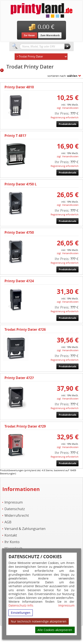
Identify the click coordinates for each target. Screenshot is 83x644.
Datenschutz (15, 509)
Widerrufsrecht (17, 516)
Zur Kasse (29, 35)
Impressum (66, 605)
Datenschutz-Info (21, 605)
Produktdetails (67, 124)
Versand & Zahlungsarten (25, 529)
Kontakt (11, 535)
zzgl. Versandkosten (68, 108)
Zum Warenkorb (50, 35)
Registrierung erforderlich (65, 117)
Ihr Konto (12, 542)
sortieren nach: (62, 76)
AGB (8, 522)
